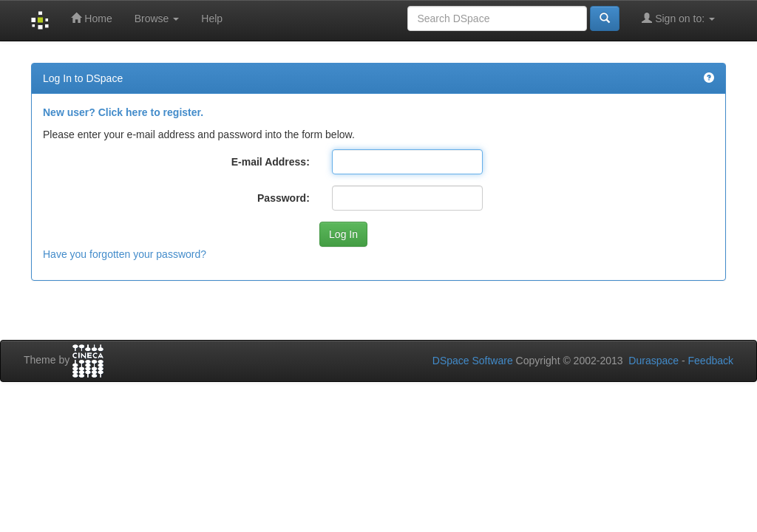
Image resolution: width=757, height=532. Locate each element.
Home (91, 18)
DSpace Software (473, 361)
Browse (157, 18)
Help (212, 18)
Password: (284, 198)
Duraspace (654, 361)
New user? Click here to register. (123, 112)
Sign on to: (678, 18)
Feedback (711, 361)
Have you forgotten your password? (125, 254)
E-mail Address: (271, 162)
